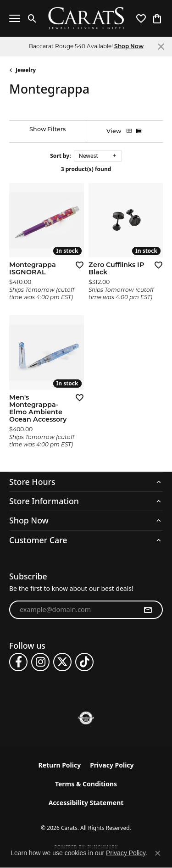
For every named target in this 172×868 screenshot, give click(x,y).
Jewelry (26, 70)
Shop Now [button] (129, 47)
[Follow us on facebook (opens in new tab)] (18, 662)
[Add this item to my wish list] (77, 265)
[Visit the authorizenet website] (86, 718)
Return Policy (59, 765)
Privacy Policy (112, 765)
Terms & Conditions (86, 784)
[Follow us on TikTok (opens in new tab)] (84, 662)
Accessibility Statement (86, 803)
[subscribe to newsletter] (148, 610)
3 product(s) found (86, 169)
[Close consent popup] (158, 853)
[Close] (161, 47)
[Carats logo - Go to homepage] (86, 19)
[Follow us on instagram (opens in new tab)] (40, 662)
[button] (32, 18)
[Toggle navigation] (15, 18)
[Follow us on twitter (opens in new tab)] (62, 662)
